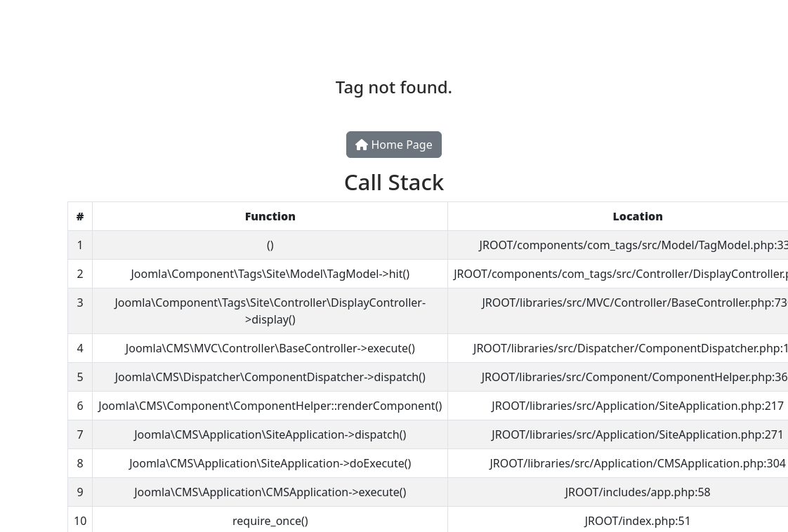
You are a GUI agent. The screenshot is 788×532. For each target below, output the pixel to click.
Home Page (394, 145)
